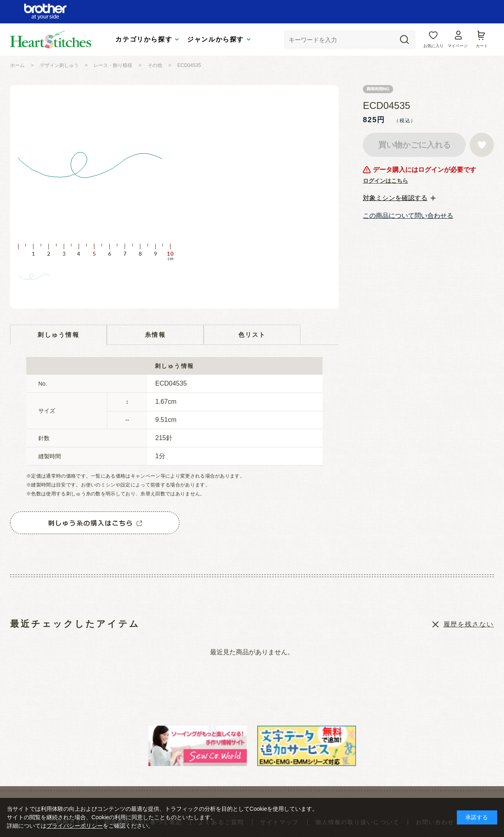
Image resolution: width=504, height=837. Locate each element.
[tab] (399, 198)
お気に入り (433, 46)
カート (482, 46)
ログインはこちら (385, 181)
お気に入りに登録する (482, 145)
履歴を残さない (469, 624)
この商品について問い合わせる (408, 216)
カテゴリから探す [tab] (144, 39)
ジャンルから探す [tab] (216, 39)
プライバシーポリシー (75, 826)
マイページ (458, 46)
